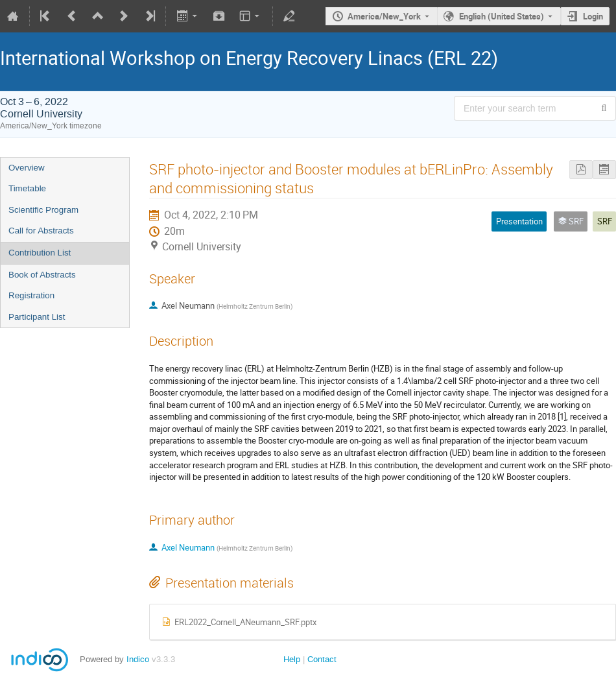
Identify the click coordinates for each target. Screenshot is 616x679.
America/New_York (384, 16)
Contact (322, 659)
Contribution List (40, 253)
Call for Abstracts (41, 231)
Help (292, 659)
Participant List (37, 317)
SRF (605, 221)
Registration (31, 295)
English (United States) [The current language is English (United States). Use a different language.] (502, 16)
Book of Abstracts (42, 275)
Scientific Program (43, 210)
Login (593, 16)
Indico (138, 659)
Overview (27, 168)
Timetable (27, 188)
